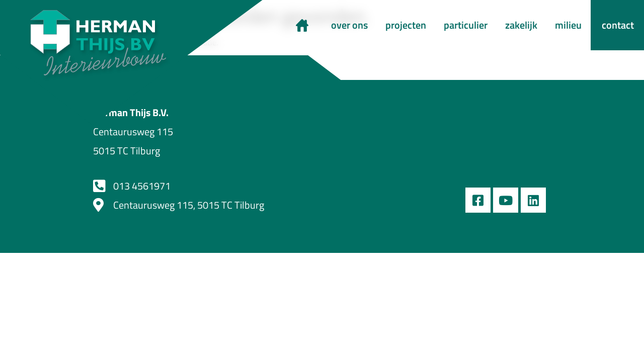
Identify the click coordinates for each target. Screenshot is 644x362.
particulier (466, 25)
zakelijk (521, 25)
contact (618, 25)
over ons (349, 25)
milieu (568, 25)
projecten (406, 25)
